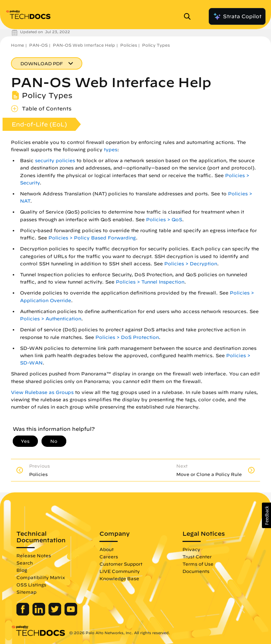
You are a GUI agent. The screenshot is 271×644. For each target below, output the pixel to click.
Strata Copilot (237, 16)
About (107, 549)
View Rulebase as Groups (42, 392)
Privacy (191, 549)
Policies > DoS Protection (127, 337)
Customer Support (121, 564)
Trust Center (197, 557)
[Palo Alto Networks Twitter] (56, 614)
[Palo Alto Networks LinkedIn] (40, 614)
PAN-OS (38, 45)
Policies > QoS (164, 220)
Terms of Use (198, 564)
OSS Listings (31, 585)
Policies (129, 45)
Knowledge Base (119, 578)
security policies (55, 161)
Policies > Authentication (51, 319)
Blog (22, 570)
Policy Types (156, 45)
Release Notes (34, 555)
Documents (196, 571)
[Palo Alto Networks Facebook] (23, 614)
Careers (109, 557)
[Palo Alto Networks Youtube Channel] (71, 614)
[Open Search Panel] (189, 16)
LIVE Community (120, 571)
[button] (266, 515)
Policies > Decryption (191, 264)
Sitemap (26, 592)
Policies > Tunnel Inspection (150, 282)
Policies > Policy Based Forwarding (92, 238)
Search (25, 563)
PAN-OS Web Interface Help (84, 45)
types (111, 150)
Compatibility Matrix (41, 577)
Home (17, 45)
